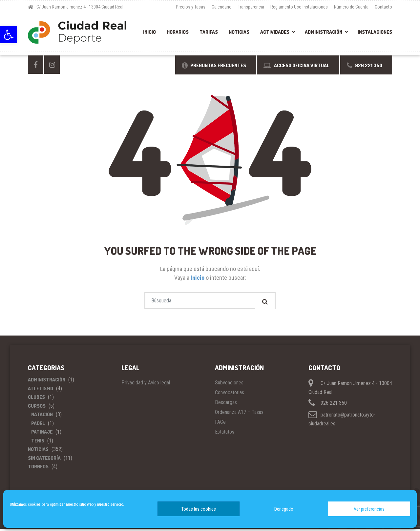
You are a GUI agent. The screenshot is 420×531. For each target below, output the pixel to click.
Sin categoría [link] (44, 460)
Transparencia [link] (251, 7)
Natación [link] (42, 417)
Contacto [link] (383, 7)
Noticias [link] (239, 32)
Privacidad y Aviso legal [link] (146, 385)
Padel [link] (38, 425)
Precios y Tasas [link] (191, 7)
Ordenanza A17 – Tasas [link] (239, 414)
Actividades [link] (275, 32)
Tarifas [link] (209, 32)
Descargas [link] (226, 405)
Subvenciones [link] (229, 385)
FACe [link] (220, 424)
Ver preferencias (369, 509)
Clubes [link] (36, 399)
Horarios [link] (178, 32)
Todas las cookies (199, 509)
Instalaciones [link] (375, 32)
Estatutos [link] (225, 434)
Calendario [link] (222, 7)
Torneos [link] (38, 469)
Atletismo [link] (41, 390)
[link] (9, 35)
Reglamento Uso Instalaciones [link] (299, 7)
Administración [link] (324, 32)
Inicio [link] (149, 32)
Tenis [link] (38, 443)
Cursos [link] (37, 408)
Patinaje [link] (42, 434)
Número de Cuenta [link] (351, 7)
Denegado (284, 509)
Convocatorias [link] (230, 395)
